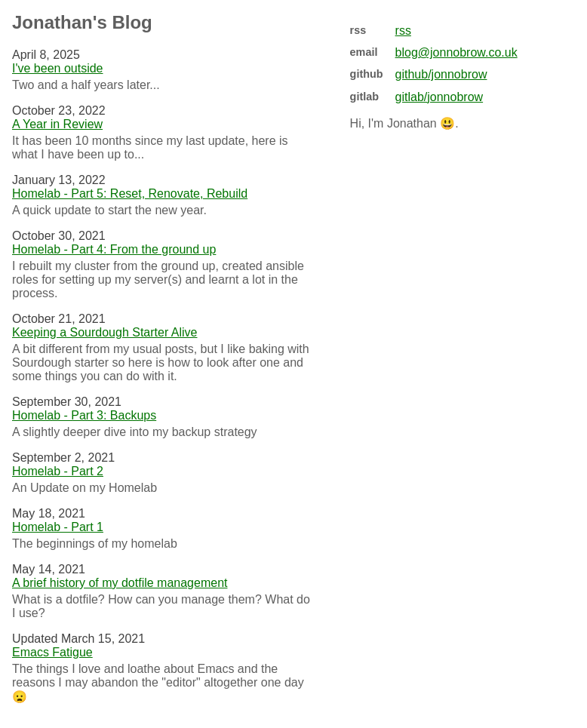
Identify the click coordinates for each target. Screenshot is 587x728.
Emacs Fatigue (52, 652)
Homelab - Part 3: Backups (84, 415)
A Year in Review (57, 124)
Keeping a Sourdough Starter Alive (105, 332)
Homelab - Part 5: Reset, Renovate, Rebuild (130, 194)
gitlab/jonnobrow (439, 97)
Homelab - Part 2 (58, 471)
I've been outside (57, 68)
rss (403, 31)
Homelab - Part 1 (58, 527)
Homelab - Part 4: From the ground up (114, 249)
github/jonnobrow (441, 74)
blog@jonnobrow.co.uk (456, 52)
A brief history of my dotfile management (120, 583)
